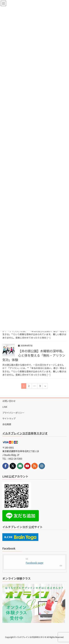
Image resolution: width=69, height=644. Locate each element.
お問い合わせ (9, 401)
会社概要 (7, 424)
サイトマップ (9, 418)
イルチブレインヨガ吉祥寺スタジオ (25, 433)
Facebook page (35, 563)
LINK (5, 407)
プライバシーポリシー (13, 413)
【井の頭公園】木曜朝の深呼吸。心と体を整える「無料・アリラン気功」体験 (34, 355)
